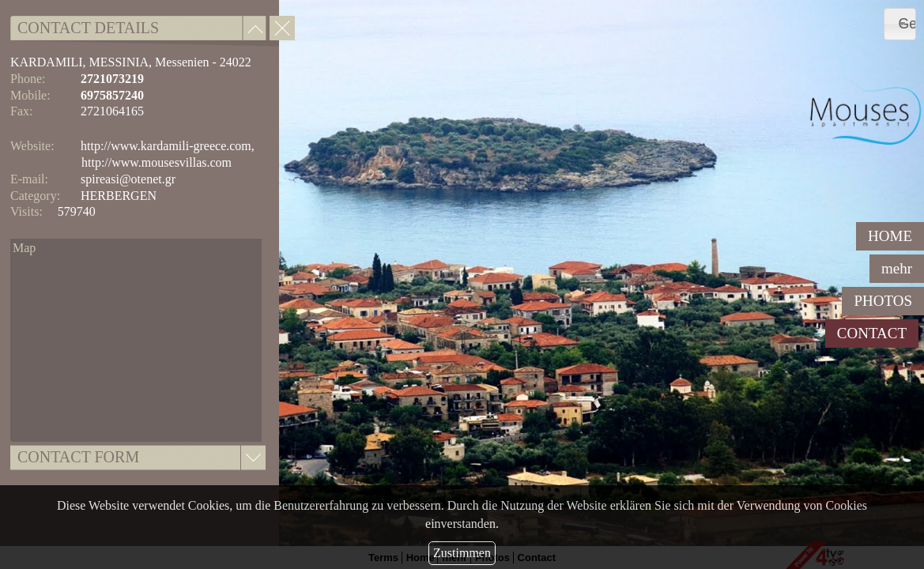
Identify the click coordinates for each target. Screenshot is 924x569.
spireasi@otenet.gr (128, 179)
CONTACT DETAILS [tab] (88, 28)
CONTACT (872, 333)
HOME (890, 236)
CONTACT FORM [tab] (78, 457)
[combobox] (900, 24)
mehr (897, 268)
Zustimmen (462, 553)
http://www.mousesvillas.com (157, 162)
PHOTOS (883, 301)
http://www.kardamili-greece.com (166, 146)
